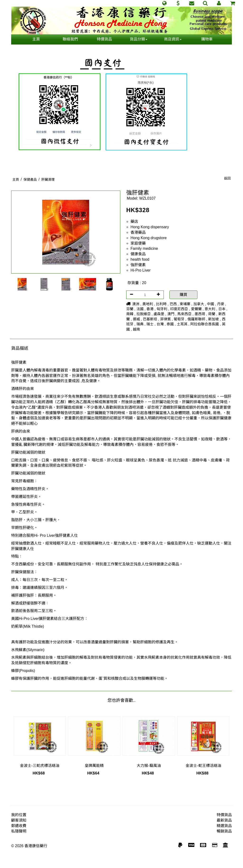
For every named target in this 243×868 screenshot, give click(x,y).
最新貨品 (224, 820)
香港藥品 (138, 232)
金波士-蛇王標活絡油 (203, 766)
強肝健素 (138, 265)
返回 (227, 178)
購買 (183, 295)
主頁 (36, 39)
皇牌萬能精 (94, 766)
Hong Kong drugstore (149, 238)
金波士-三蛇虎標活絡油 (40, 766)
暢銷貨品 (224, 831)
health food (140, 259)
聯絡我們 (70, 39)
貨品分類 (139, 39)
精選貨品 (224, 826)
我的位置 (19, 815)
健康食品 (138, 254)
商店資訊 (173, 39)
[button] (164, 3)
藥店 (134, 221)
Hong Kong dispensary (150, 227)
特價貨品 (104, 39)
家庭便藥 (138, 243)
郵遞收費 (19, 826)
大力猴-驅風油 (149, 766)
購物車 (207, 39)
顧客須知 (19, 820)
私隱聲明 (19, 831)
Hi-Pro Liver (140, 270)
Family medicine (144, 248)
